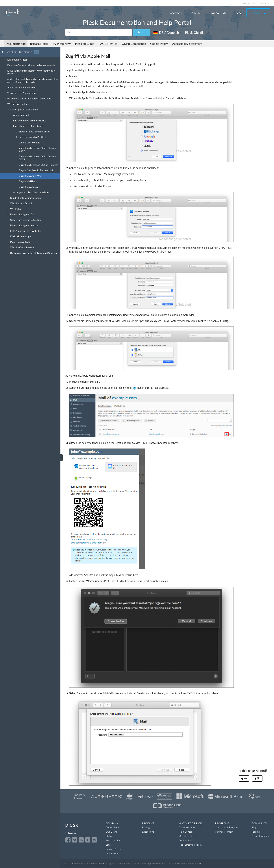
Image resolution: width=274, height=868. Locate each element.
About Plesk (112, 827)
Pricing (196, 13)
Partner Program (224, 832)
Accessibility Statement (187, 44)
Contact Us (185, 840)
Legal (108, 845)
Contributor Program (227, 827)
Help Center (218, 13)
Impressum (112, 853)
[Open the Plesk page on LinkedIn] (81, 840)
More (238, 13)
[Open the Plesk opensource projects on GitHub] (94, 840)
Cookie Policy (159, 44)
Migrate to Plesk (188, 836)
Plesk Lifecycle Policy (190, 845)
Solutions (176, 13)
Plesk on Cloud (85, 44)
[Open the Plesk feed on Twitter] (75, 840)
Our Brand (112, 832)
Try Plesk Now (62, 44)
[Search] (99, 32)
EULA (109, 836)
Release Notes (39, 44)
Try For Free (258, 13)
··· (37, 52)
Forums (256, 832)
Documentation (16, 44)
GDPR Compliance (134, 44)
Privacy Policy (113, 849)
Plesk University (260, 836)
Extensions (148, 832)
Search (141, 32)
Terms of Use (113, 840)
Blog (255, 3)
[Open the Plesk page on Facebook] (68, 840)
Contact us (265, 3)
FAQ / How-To (108, 44)
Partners (247, 3)
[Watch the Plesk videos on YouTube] (88, 840)
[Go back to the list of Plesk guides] (3, 52)
